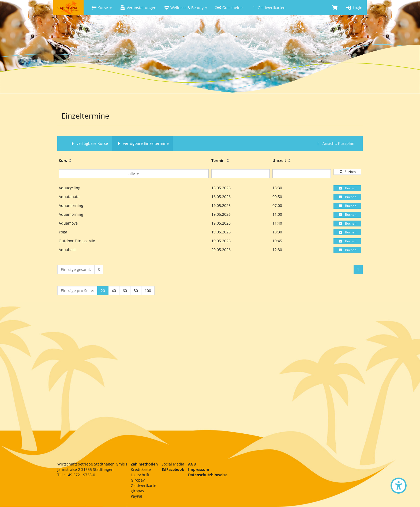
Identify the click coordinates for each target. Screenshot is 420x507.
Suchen (347, 172)
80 (136, 291)
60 (125, 291)
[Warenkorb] (335, 8)
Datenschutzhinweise (208, 475)
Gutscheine (229, 8)
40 (114, 291)
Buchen (347, 188)
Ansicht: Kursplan (335, 143)
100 (148, 291)
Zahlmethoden (144, 464)
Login (354, 8)
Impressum (199, 469)
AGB (192, 464)
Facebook (173, 469)
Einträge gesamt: (76, 269)
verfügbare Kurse (89, 143)
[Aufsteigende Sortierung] (70, 160)
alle (134, 174)
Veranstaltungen (138, 8)
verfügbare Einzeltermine (142, 143)
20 (103, 291)
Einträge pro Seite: (77, 291)
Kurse (102, 8)
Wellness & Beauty (186, 8)
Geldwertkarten (268, 8)
